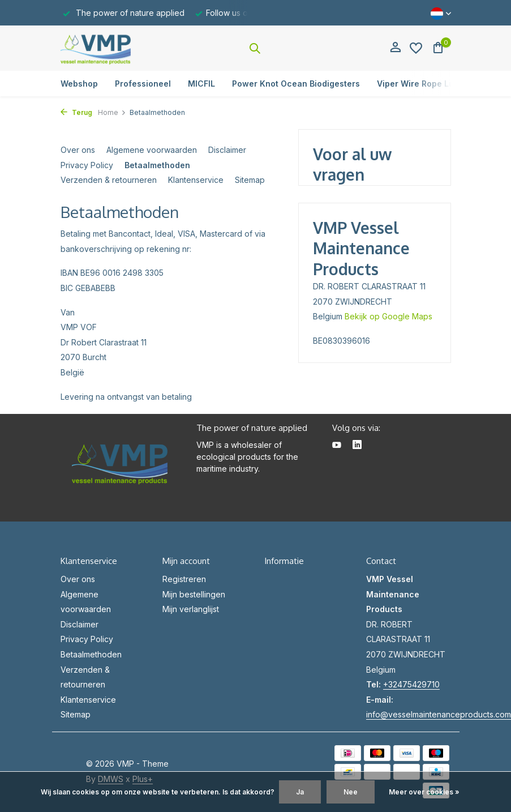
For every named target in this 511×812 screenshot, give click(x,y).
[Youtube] (337, 446)
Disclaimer (227, 150)
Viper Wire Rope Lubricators (434, 84)
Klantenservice (196, 180)
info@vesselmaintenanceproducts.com (439, 714)
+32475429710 (411, 684)
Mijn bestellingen (194, 594)
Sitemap (250, 180)
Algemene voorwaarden (152, 150)
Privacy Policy (87, 165)
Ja (300, 792)
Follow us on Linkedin (246, 13)
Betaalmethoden (157, 165)
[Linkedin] (357, 446)
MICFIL (201, 84)
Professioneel (143, 84)
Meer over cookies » (424, 792)
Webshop (79, 84)
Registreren (184, 579)
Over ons (78, 150)
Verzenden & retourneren (109, 180)
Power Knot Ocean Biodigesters (296, 84)
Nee (351, 792)
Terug (76, 112)
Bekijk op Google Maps (388, 316)
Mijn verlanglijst (191, 609)
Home (112, 112)
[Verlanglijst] (416, 48)
